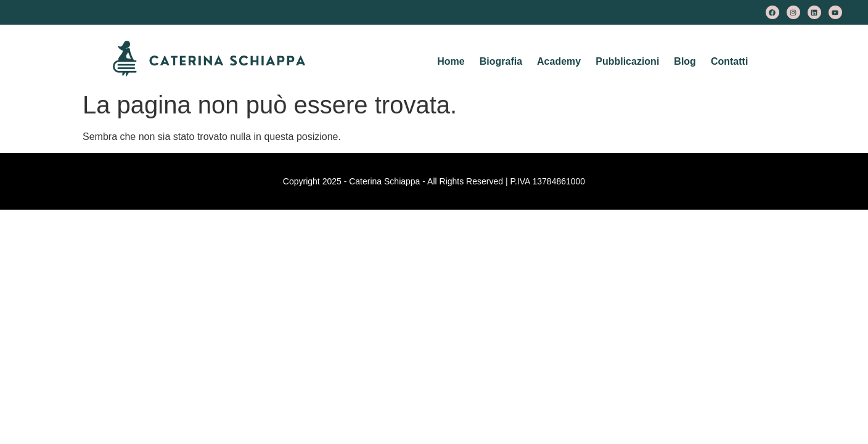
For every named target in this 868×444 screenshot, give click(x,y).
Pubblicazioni (627, 61)
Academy (559, 61)
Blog (685, 61)
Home (451, 61)
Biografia (501, 61)
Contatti (729, 61)
